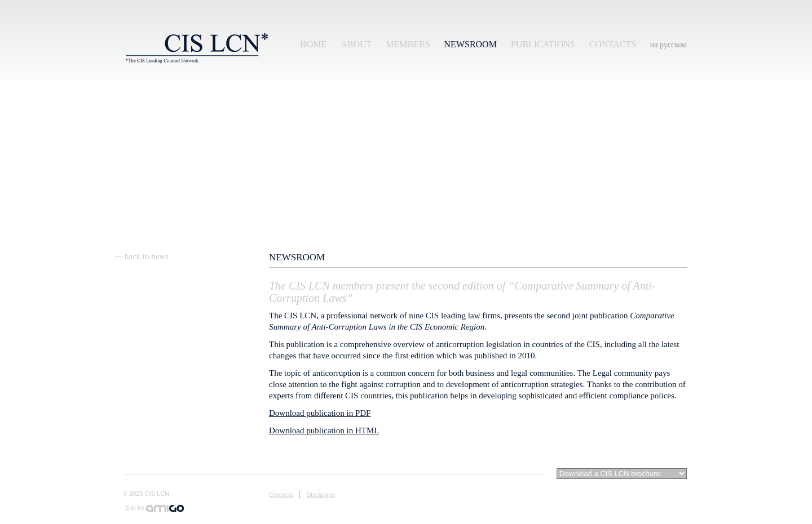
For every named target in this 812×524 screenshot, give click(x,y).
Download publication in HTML (324, 430)
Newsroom (471, 44)
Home (313, 44)
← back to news (141, 257)
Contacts (613, 44)
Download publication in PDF (320, 413)
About (356, 44)
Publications (543, 44)
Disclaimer (321, 495)
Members (408, 44)
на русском (668, 45)
